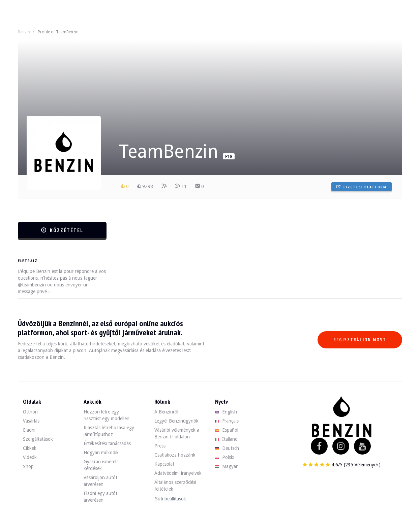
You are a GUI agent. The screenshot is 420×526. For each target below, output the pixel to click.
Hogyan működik (101, 453)
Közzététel (62, 230)
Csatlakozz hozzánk (175, 455)
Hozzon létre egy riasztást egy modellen (107, 415)
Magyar (226, 466)
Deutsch (227, 448)
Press (160, 446)
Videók (30, 457)
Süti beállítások (171, 499)
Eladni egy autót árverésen (100, 497)
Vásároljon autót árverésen (100, 481)
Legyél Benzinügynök (176, 421)
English (226, 412)
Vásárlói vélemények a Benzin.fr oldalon (177, 433)
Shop (28, 466)
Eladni (29, 430)
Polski (225, 457)
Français (227, 421)
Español (227, 430)
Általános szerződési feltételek (175, 486)
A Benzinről (166, 412)
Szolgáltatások (38, 439)
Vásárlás (31, 421)
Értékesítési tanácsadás (107, 443)
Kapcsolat (164, 464)
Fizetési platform (362, 187)
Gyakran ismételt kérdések (101, 465)
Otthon (30, 412)
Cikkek (30, 448)
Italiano (226, 439)
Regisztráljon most (360, 340)
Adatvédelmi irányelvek (178, 473)
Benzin (24, 32)
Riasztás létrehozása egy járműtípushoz (109, 431)
